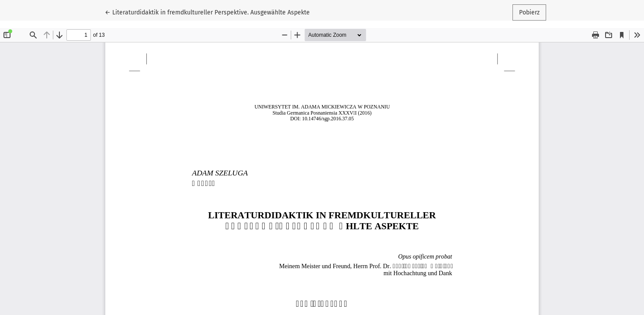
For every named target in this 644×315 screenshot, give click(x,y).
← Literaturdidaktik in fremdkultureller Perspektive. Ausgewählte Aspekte (207, 12)
